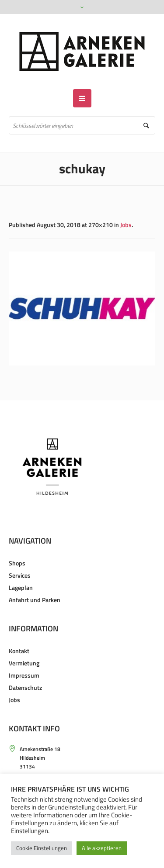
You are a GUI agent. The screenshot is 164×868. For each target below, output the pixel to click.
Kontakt (19, 651)
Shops (17, 563)
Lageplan (21, 587)
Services (20, 575)
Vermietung (24, 663)
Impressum (24, 675)
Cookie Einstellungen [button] (42, 848)
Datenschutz (25, 687)
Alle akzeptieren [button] (102, 848)
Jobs (126, 225)
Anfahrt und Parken (35, 600)
